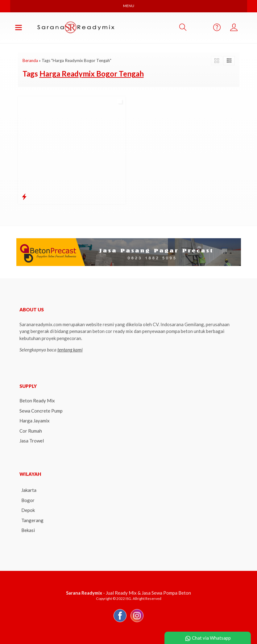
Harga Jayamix (35, 421)
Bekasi (28, 530)
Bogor (28, 500)
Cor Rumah (31, 431)
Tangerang (32, 520)
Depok (28, 510)
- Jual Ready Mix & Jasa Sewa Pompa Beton (128, 593)
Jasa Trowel (32, 441)
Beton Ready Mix (37, 401)
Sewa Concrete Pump (41, 411)
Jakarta (29, 490)
